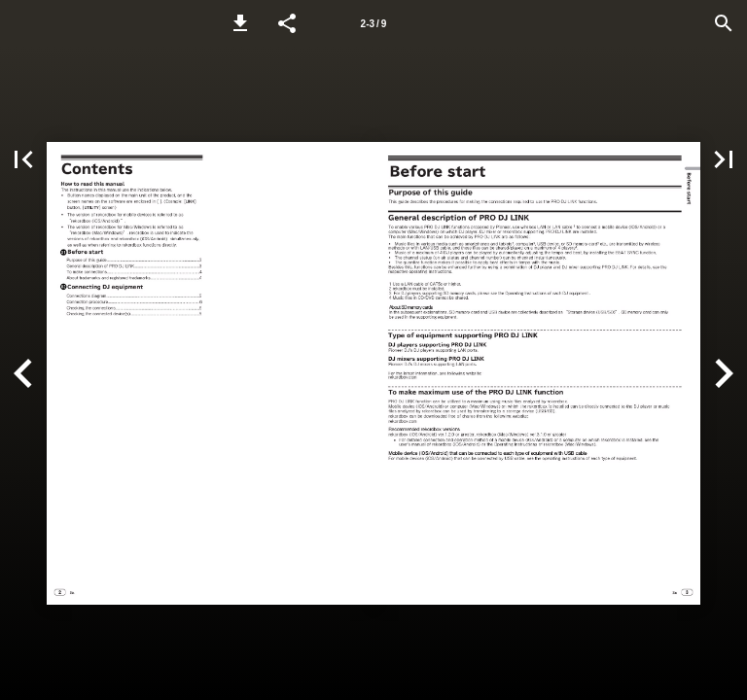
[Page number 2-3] (373, 23)
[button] (240, 23)
